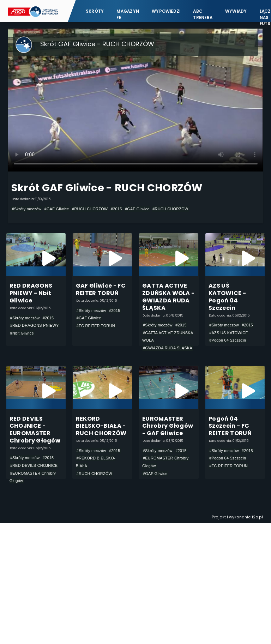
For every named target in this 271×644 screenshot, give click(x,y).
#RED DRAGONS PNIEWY (35, 325)
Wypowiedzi (166, 11)
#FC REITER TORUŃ (96, 326)
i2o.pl (257, 517)
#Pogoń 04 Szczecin (228, 340)
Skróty (95, 11)
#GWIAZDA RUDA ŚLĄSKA (168, 348)
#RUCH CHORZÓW (90, 209)
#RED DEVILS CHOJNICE (34, 465)
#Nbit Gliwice (22, 333)
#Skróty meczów (27, 209)
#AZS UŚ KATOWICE (229, 333)
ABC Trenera (203, 14)
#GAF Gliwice (57, 209)
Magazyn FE (128, 14)
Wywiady (236, 11)
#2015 (116, 209)
